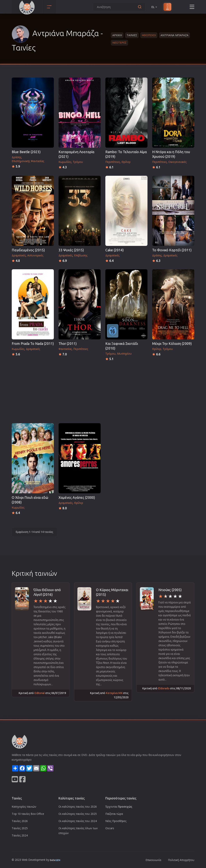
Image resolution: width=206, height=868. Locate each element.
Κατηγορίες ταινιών (24, 807)
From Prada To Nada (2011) (33, 344)
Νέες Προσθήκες (116, 821)
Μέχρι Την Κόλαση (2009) (172, 344)
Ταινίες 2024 (20, 835)
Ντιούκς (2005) (170, 590)
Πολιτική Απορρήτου (181, 860)
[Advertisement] (103, 391)
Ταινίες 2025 (20, 828)
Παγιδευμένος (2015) (28, 250)
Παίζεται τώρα (114, 814)
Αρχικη (117, 35)
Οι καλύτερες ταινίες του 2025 (78, 814)
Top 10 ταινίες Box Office (28, 814)
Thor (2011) (68, 344)
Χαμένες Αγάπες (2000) (77, 498)
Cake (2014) (115, 250)
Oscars (110, 828)
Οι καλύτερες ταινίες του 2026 (78, 807)
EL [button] (154, 7)
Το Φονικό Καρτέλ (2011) (172, 250)
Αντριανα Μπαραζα (174, 35)
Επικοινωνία (153, 860)
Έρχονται (119, 807)
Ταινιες (132, 35)
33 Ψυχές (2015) (71, 250)
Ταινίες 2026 (20, 821)
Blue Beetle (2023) (26, 152)
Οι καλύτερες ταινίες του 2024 (78, 821)
